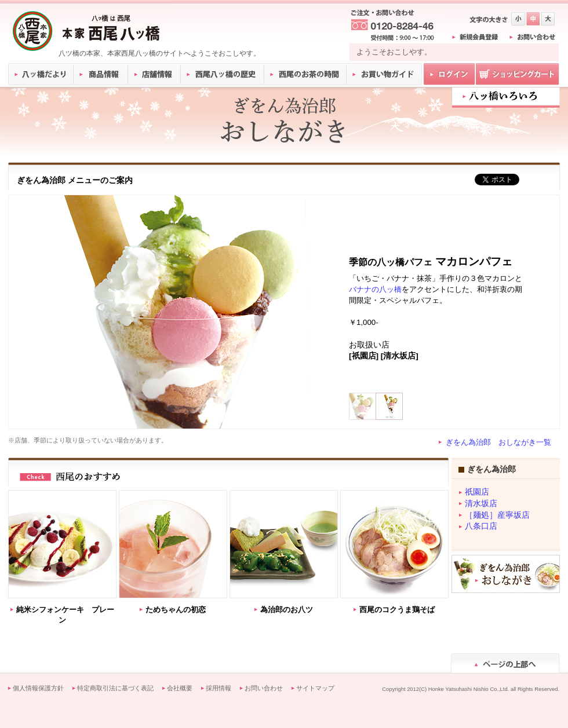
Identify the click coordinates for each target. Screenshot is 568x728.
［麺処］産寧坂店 (497, 515)
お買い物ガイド (384, 74)
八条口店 (481, 526)
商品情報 (101, 74)
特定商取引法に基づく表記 (115, 688)
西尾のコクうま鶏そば (397, 610)
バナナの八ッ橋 (375, 289)
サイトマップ (315, 688)
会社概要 (180, 688)
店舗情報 (155, 74)
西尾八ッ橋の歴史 (223, 74)
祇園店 (477, 492)
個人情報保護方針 (38, 688)
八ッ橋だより (41, 74)
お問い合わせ (264, 688)
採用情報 (219, 688)
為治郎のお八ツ (287, 610)
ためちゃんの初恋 (176, 610)
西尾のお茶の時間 (305, 74)
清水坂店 (481, 504)
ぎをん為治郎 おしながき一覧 (498, 442)
